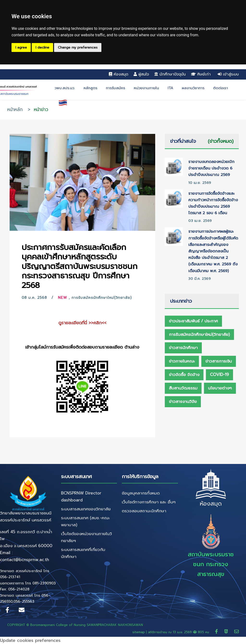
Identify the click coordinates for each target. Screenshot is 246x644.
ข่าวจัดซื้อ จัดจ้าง (184, 375)
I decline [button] (42, 47)
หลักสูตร (90, 88)
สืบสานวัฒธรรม (183, 388)
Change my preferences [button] (78, 47)
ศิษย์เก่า (201, 74)
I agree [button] (21, 47)
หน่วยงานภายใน (146, 88)
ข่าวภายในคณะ (182, 361)
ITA (170, 88)
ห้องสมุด (119, 74)
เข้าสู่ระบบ (228, 74)
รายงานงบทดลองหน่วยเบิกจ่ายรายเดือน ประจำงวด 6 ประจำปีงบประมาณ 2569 (211, 168)
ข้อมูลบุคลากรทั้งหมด (141, 493)
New (62, 298)
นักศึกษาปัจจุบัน (170, 74)
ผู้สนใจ (141, 74)
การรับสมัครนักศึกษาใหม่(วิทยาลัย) (102, 298)
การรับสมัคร (116, 88)
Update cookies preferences (30, 640)
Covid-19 (219, 375)
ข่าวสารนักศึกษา (183, 348)
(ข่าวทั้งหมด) (221, 141)
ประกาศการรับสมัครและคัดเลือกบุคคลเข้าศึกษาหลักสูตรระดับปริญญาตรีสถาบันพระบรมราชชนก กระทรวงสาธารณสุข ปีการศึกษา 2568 (80, 266)
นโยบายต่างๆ (220, 388)
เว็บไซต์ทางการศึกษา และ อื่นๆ (149, 502)
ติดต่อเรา (221, 88)
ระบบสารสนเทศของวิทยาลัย (86, 509)
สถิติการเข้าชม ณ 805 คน (179, 632)
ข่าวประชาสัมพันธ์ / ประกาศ (193, 321)
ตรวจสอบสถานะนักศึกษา (144, 511)
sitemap (139, 632)
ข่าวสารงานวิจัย (183, 401)
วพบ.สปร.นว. (65, 88)
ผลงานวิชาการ (193, 88)
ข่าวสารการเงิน (219, 361)
